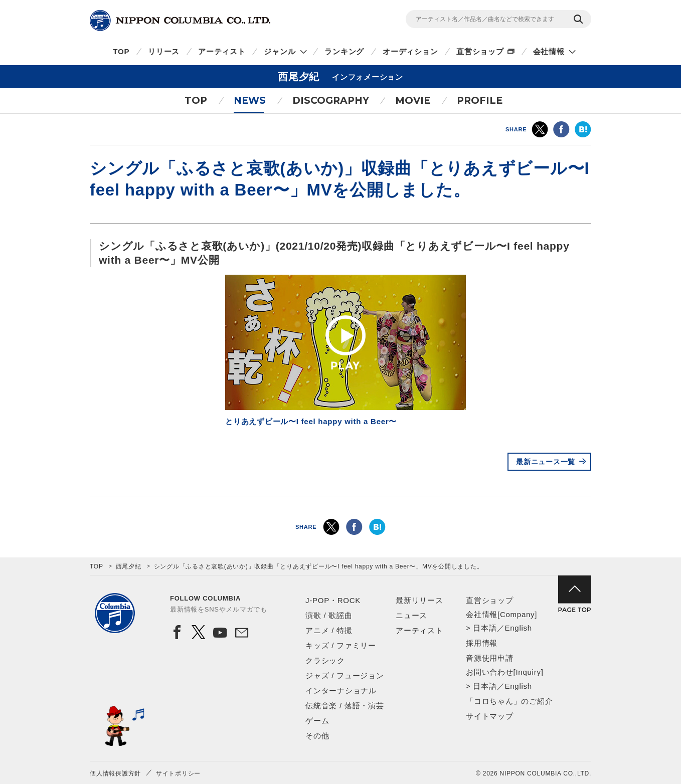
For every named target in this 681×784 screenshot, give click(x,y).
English (518, 628)
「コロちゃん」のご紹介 (509, 701)
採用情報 (482, 643)
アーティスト (222, 51)
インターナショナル (341, 691)
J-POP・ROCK (333, 600)
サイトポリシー (178, 773)
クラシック (325, 660)
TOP (121, 51)
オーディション (410, 51)
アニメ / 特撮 (329, 630)
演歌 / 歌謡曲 (329, 615)
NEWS (250, 101)
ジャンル (280, 51)
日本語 (485, 628)
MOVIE (413, 101)
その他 (317, 736)
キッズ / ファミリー (341, 645)
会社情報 (549, 51)
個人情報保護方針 (115, 773)
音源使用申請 (490, 658)
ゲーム (317, 721)
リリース (164, 51)
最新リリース (419, 600)
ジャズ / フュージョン (345, 675)
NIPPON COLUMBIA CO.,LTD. (180, 21)
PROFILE (480, 101)
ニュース (411, 615)
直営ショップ (480, 51)
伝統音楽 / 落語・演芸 (345, 706)
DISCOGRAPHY (331, 101)
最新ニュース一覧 (546, 462)
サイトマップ (490, 716)
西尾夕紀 (129, 566)
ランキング (344, 51)
